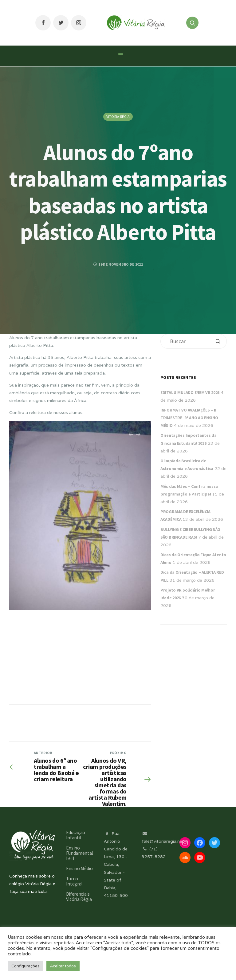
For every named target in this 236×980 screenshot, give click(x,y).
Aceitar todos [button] (63, 966)
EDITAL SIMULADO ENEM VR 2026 (190, 392)
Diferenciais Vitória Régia (79, 896)
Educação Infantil (76, 835)
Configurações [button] (26, 966)
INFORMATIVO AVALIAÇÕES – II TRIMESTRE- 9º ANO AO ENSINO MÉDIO (189, 418)
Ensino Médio (79, 868)
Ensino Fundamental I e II (80, 853)
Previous (131, 438)
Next (138, 438)
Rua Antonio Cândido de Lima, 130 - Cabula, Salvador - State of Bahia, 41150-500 (116, 865)
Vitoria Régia (118, 116)
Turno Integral (74, 881)
